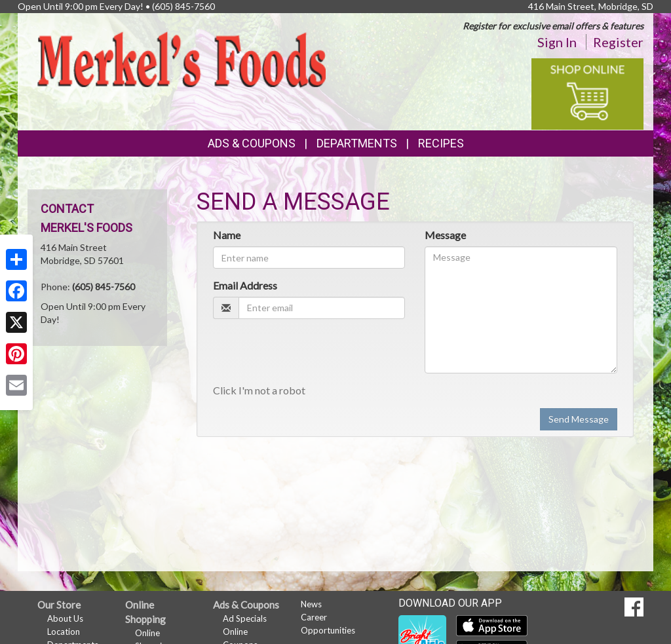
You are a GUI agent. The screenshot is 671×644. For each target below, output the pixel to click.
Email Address (245, 285)
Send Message (579, 419)
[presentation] (313, 354)
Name (227, 235)
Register (618, 42)
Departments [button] (357, 143)
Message (445, 235)
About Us (65, 618)
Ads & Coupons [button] (252, 143)
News (311, 604)
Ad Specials (245, 618)
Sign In (557, 42)
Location (64, 632)
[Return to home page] (182, 59)
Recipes (441, 143)
